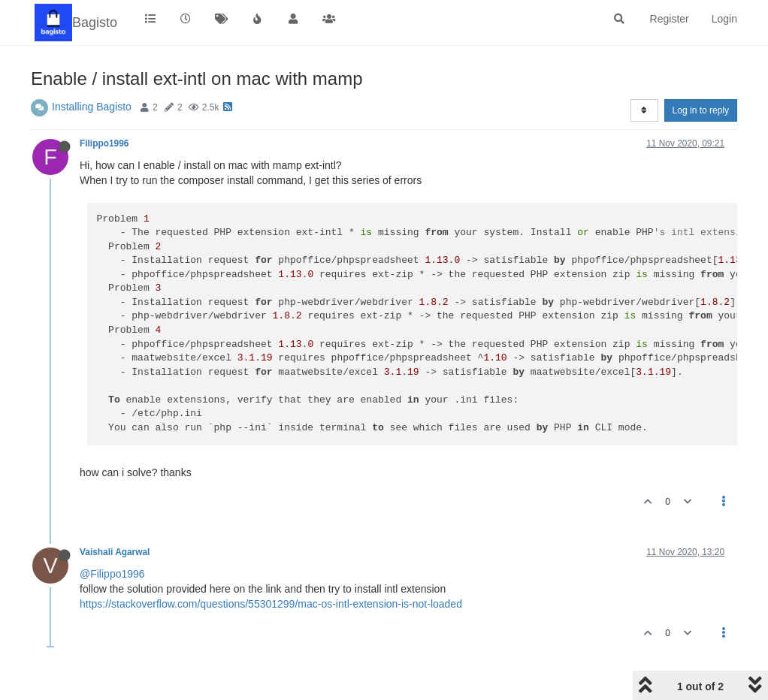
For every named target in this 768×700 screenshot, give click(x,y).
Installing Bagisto (92, 107)
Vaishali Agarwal (115, 552)
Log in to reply (701, 110)
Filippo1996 (104, 143)
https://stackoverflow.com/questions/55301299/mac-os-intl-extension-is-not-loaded (271, 604)
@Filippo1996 (112, 574)
